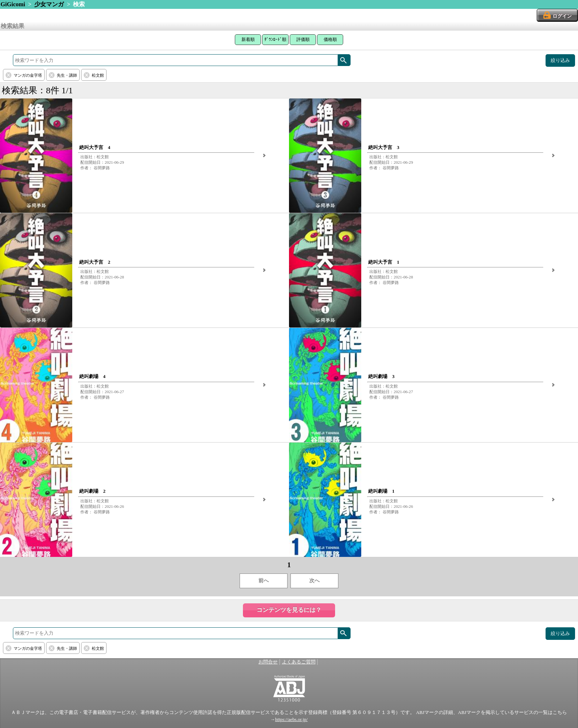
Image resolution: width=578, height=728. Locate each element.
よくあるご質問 (299, 662)
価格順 (330, 39)
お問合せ (268, 662)
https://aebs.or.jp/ (291, 720)
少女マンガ (49, 4)
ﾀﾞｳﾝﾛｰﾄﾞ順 (275, 39)
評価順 (303, 39)
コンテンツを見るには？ (289, 610)
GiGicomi (13, 4)
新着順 (248, 39)
